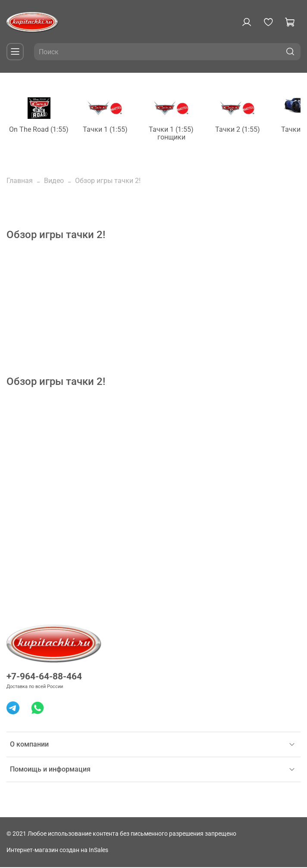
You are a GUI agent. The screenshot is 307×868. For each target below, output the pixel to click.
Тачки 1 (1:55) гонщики (182, 135)
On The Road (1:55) (42, 131)
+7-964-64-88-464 (44, 677)
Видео (54, 181)
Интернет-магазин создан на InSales (57, 851)
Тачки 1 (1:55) (112, 131)
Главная (20, 181)
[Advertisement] (153, 316)
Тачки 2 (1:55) (252, 131)
